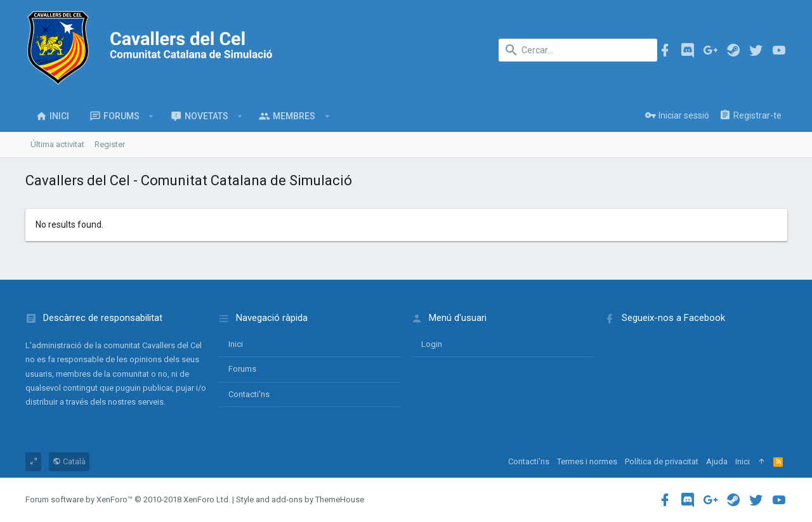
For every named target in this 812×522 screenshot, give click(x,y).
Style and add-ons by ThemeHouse (300, 499)
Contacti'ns (249, 394)
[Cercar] (578, 50)
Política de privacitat (662, 461)
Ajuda (717, 461)
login (432, 344)
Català (69, 461)
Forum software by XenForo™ (128, 499)
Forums (242, 369)
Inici (236, 344)
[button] (151, 116)
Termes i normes (587, 461)
